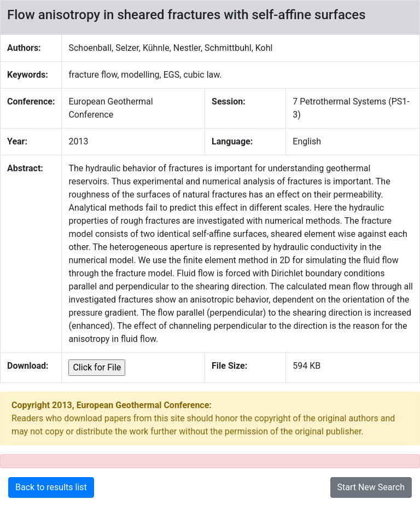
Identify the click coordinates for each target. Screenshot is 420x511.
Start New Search (371, 487)
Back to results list (51, 487)
